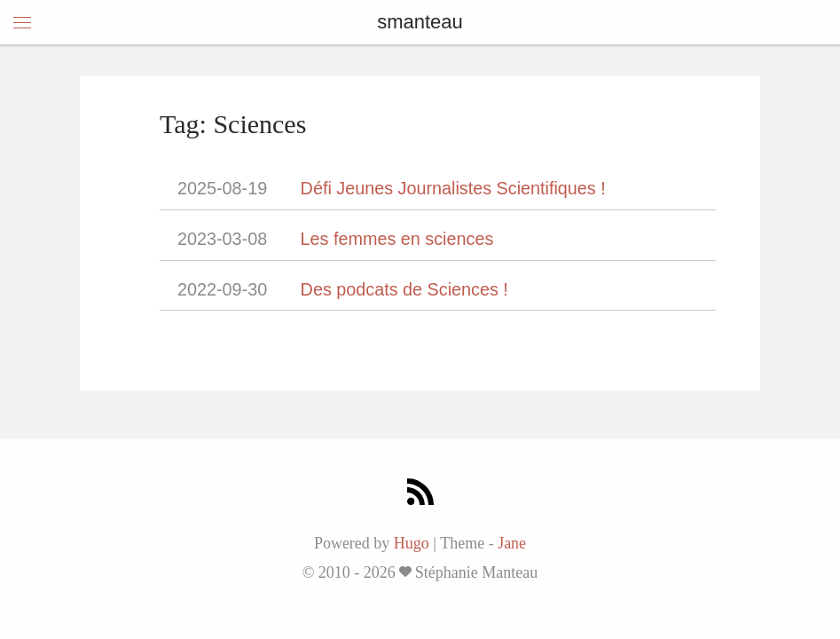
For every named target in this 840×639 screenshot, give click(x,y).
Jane (512, 543)
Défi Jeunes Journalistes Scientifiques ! (453, 188)
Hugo (412, 543)
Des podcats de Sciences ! (404, 289)
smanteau (420, 22)
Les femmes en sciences (397, 239)
